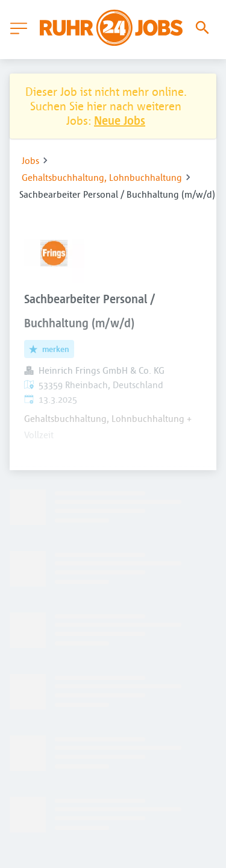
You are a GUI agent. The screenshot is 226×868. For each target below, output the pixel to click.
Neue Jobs (120, 120)
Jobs (30, 160)
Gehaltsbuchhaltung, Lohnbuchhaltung (102, 177)
